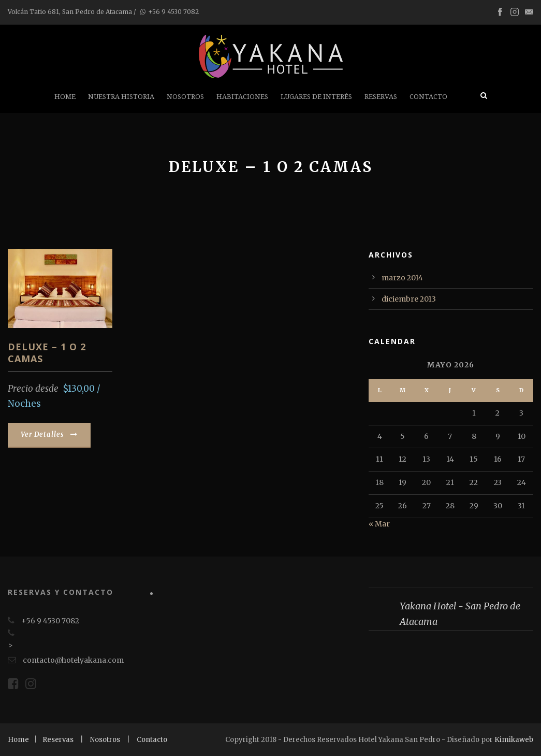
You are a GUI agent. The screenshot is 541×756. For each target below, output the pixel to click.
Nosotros (185, 97)
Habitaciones (242, 97)
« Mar (379, 524)
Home (65, 97)
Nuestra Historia (121, 97)
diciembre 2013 (409, 299)
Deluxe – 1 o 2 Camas (47, 353)
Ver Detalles (49, 434)
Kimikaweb (514, 740)
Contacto (428, 97)
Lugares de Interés (316, 97)
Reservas (381, 97)
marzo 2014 (402, 278)
